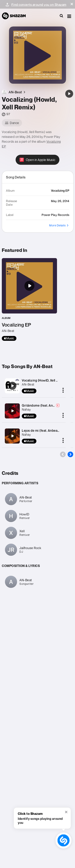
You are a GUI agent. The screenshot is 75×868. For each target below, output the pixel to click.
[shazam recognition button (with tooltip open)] (63, 840)
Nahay (26, 409)
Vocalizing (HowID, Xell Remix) (44, 380)
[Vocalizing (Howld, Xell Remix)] (69, 94)
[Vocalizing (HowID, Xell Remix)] (12, 386)
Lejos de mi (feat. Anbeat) (41, 430)
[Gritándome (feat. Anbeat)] (12, 411)
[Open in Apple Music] (37, 160)
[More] (63, 391)
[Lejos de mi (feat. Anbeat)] (12, 436)
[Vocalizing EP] (29, 299)
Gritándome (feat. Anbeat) (41, 405)
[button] (72, 4)
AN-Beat (28, 384)
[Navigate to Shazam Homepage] (16, 16)
